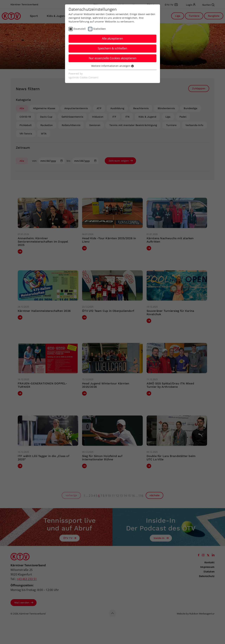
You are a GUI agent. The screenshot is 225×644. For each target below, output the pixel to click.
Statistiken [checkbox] (99, 29)
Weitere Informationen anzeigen (112, 66)
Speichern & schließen (112, 48)
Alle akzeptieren (112, 38)
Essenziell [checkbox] (80, 29)
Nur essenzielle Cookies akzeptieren (113, 58)
